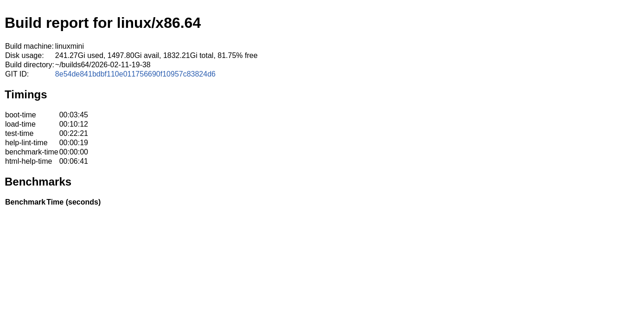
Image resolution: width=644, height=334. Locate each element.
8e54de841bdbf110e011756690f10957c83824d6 (135, 74)
